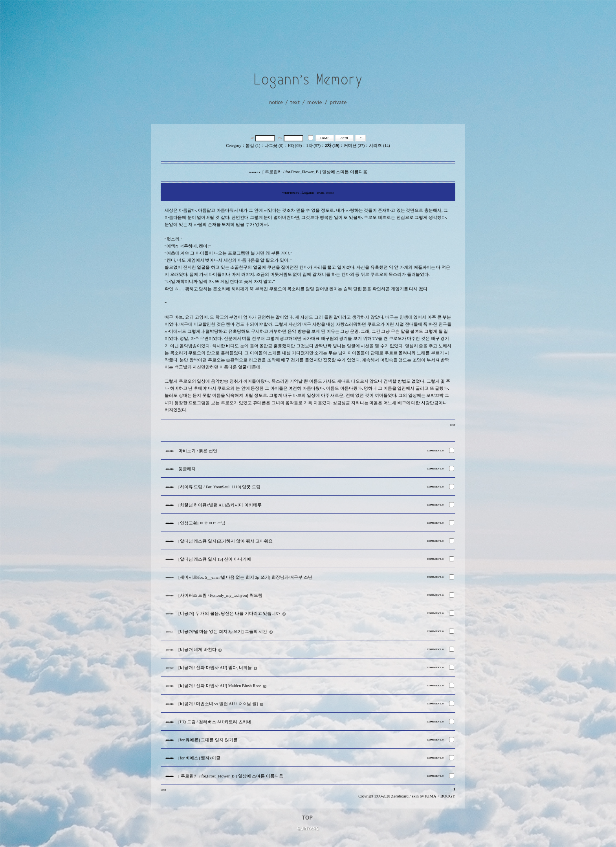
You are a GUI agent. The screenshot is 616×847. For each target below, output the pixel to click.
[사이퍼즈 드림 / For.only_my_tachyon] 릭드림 (220, 595)
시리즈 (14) (379, 146)
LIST (453, 425)
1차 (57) (313, 146)
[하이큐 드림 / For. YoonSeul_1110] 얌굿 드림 (219, 487)
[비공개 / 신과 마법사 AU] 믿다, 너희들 (215, 668)
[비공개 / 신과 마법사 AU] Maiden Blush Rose (220, 686)
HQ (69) (295, 146)
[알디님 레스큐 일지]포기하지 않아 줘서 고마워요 (225, 541)
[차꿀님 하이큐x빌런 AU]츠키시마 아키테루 (220, 505)
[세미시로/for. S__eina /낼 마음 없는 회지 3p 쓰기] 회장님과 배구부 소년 (245, 577)
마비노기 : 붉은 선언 (198, 451)
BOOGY (448, 796)
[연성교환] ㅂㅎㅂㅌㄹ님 (202, 523)
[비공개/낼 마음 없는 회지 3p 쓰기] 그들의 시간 (223, 632)
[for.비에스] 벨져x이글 (199, 758)
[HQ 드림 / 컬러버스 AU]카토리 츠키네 (215, 722)
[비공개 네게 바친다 (197, 650)
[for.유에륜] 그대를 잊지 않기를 (208, 740)
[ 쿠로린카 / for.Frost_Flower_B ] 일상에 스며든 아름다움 (231, 776)
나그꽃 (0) (274, 146)
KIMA (431, 796)
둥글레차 (187, 469)
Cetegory (234, 146)
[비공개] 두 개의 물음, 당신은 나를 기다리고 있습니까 (229, 613)
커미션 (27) (354, 146)
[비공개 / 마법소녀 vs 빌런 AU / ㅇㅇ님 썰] (218, 704)
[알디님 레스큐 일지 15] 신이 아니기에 (215, 559)
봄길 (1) (253, 146)
